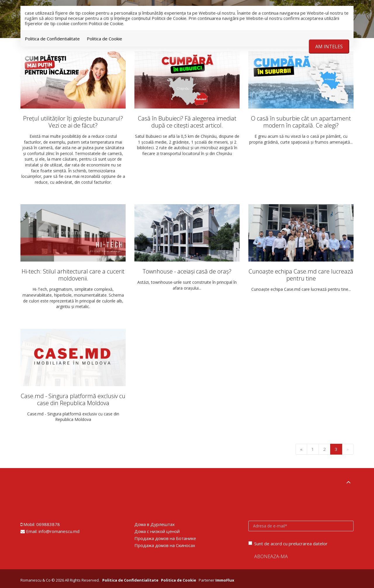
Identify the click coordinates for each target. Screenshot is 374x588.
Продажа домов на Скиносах (165, 545)
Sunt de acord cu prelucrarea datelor (288, 544)
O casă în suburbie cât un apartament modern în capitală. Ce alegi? (301, 122)
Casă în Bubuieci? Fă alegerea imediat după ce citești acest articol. (187, 122)
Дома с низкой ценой (157, 531)
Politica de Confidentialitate (52, 39)
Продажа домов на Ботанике (165, 538)
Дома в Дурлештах (155, 524)
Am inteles (329, 47)
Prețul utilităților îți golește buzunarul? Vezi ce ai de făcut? (73, 122)
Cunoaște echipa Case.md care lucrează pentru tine (301, 275)
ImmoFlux (225, 580)
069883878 (48, 524)
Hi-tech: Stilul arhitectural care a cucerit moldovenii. (73, 275)
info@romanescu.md (59, 531)
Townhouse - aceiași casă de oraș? (187, 271)
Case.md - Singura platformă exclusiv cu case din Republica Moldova (73, 399)
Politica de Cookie (104, 39)
